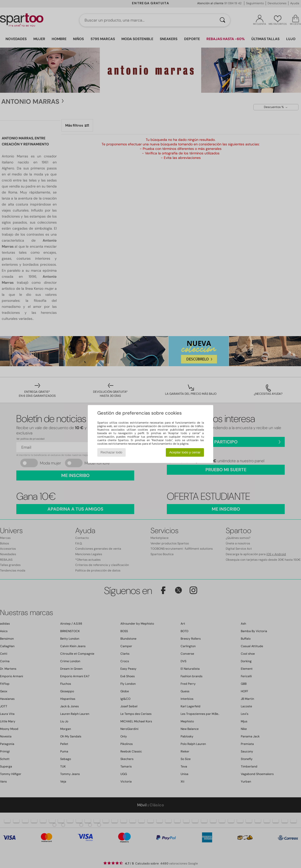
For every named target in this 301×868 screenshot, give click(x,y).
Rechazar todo (111, 452)
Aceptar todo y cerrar (185, 452)
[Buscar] (222, 20)
